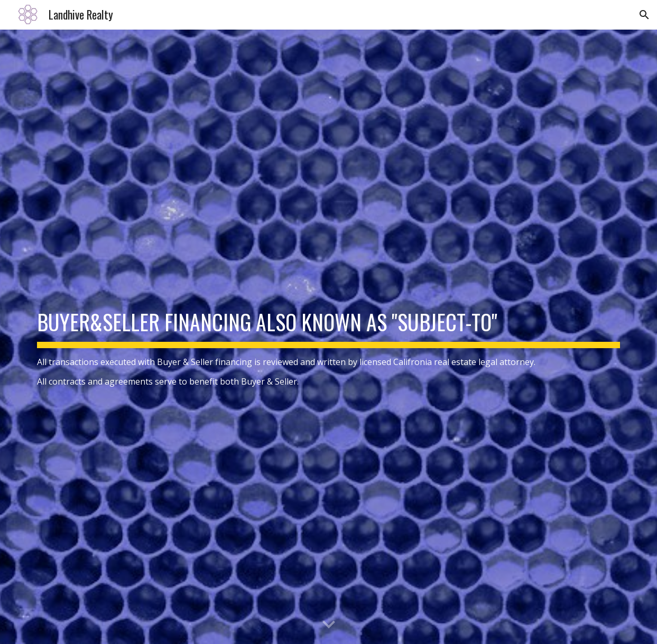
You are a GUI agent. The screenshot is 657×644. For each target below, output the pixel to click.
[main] (328, 337)
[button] (644, 15)
